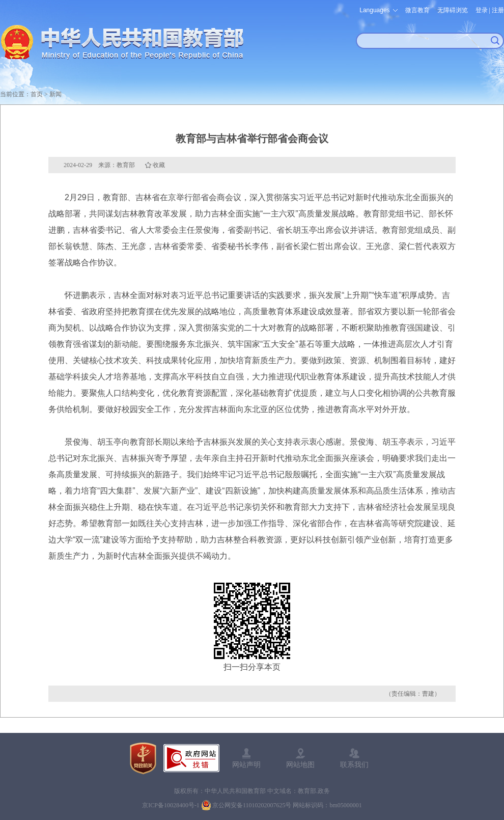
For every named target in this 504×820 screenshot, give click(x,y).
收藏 (159, 165)
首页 (37, 94)
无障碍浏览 (453, 10)
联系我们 (354, 764)
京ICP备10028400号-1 (171, 805)
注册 (498, 10)
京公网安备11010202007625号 (252, 805)
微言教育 (417, 10)
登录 (482, 10)
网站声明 (246, 764)
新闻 (55, 94)
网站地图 (300, 764)
